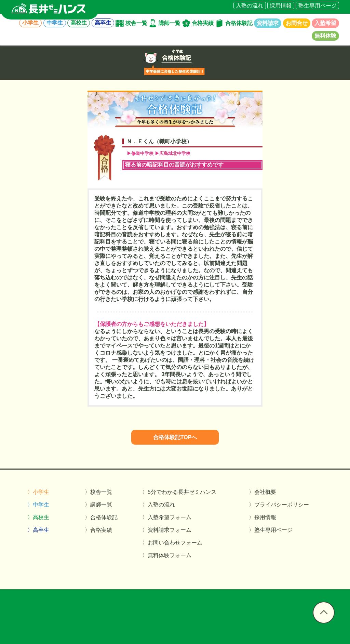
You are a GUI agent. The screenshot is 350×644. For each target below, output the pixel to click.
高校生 (79, 23)
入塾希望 (325, 23)
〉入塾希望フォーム (167, 517)
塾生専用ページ (318, 5)
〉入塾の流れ (159, 505)
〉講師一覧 (98, 505)
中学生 (55, 23)
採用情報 (281, 5)
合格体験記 (239, 23)
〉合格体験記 (101, 517)
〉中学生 (38, 505)
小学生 (30, 23)
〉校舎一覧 (98, 492)
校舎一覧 (136, 23)
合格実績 (203, 23)
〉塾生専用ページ (271, 530)
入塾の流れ (250, 5)
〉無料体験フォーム (167, 555)
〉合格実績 (98, 530)
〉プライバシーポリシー (279, 505)
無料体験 (325, 36)
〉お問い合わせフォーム (172, 543)
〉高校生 (38, 517)
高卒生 (103, 23)
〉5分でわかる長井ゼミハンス (179, 492)
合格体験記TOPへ (175, 437)
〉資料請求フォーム (167, 530)
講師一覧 (170, 23)
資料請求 (268, 23)
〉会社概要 (262, 492)
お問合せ (297, 23)
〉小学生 (38, 492)
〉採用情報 (262, 517)
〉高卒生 (38, 530)
